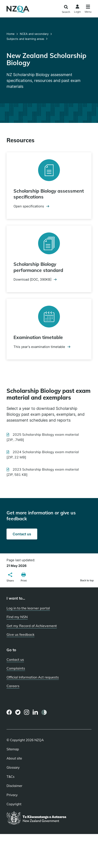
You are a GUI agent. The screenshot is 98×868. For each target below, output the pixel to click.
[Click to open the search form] (66, 9)
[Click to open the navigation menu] (88, 9)
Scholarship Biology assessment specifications (49, 194)
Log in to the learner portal (28, 608)
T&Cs (10, 777)
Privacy (12, 795)
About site (14, 758)
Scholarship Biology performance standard (38, 267)
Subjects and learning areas (25, 39)
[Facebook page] (9, 712)
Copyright (14, 804)
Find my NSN (17, 617)
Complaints (16, 668)
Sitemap (13, 749)
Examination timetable (38, 337)
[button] (10, 578)
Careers (13, 686)
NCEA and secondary (34, 34)
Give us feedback (20, 634)
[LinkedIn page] (35, 712)
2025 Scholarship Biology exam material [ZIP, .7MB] (43, 437)
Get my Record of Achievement (32, 626)
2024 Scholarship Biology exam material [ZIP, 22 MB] (43, 454)
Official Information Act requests (33, 677)
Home (11, 34)
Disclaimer (14, 786)
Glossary (13, 768)
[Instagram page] (27, 712)
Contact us (22, 534)
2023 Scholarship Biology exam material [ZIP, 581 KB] (43, 472)
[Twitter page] (18, 712)
